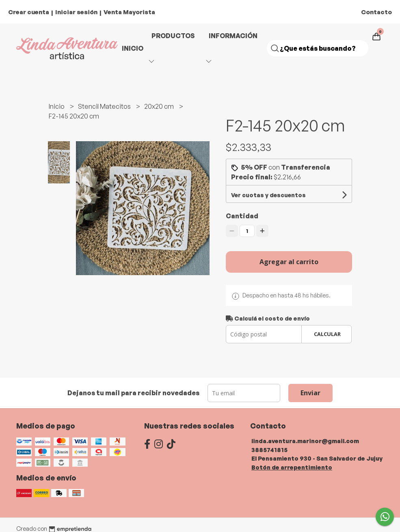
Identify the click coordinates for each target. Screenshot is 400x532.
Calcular (327, 334)
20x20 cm (160, 106)
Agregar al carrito (289, 262)
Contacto (376, 12)
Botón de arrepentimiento (292, 467)
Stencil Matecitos (105, 106)
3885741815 (269, 450)
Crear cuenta (29, 12)
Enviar (310, 393)
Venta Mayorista (129, 12)
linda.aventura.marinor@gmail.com (305, 441)
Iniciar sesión (76, 12)
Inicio (133, 48)
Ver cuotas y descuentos (268, 195)
